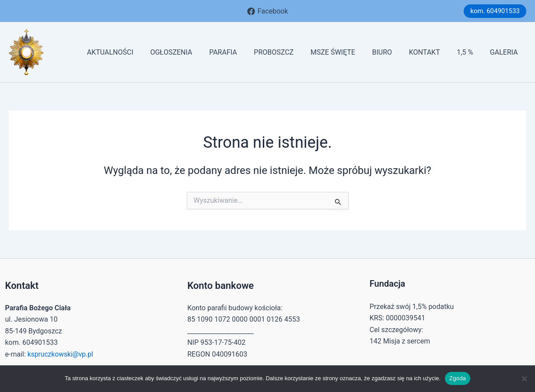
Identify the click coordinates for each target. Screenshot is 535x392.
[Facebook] (267, 11)
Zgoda (458, 378)
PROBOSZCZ (290, 52)
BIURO (392, 52)
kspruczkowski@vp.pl (61, 354)
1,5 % (469, 52)
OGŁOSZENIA (193, 52)
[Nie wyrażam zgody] (524, 378)
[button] (495, 11)
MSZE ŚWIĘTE (346, 52)
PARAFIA (242, 52)
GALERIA (505, 52)
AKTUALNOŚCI (135, 52)
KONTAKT (432, 52)
